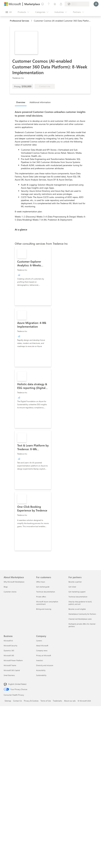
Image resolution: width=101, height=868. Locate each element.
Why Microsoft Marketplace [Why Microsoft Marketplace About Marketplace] (14, 582)
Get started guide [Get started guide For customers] (43, 587)
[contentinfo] (32, 21)
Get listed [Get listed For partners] (72, 587)
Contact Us (17, 701)
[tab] (21, 102)
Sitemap (8, 701)
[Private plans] (61, 4)
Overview (21, 102)
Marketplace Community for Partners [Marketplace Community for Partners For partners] (82, 614)
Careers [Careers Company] (39, 641)
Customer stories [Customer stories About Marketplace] (10, 592)
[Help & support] (49, 4)
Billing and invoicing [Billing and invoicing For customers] (44, 609)
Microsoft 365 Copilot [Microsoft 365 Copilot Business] (12, 670)
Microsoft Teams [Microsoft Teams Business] (10, 665)
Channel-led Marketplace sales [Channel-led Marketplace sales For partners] (80, 619)
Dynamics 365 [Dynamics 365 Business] (9, 650)
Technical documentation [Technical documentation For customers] (46, 592)
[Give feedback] (42, 4)
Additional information (40, 102)
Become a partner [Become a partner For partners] (75, 582)
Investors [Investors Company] (40, 660)
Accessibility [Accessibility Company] (41, 670)
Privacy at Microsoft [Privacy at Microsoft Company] (44, 655)
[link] (33, 276)
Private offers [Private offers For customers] (41, 597)
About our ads (70, 701)
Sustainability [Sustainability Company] (41, 675)
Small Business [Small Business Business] (9, 675)
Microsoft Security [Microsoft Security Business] (10, 646)
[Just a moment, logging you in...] (96, 4)
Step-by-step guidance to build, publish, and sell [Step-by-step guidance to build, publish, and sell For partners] (80, 603)
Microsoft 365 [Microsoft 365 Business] (9, 655)
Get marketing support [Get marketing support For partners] (77, 592)
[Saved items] (55, 4)
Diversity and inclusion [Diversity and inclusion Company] (45, 665)
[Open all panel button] (9, 12)
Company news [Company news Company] (42, 650)
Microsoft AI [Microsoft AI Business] (8, 641)
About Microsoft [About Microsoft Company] (42, 646)
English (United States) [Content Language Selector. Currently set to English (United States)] (17, 684)
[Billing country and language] (77, 4)
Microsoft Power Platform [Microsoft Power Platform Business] (13, 660)
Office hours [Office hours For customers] (41, 582)
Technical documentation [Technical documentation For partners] (78, 597)
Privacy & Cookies (31, 701)
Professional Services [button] (19, 21)
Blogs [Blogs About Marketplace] (6, 587)
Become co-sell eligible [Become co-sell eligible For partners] (77, 609)
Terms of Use (46, 701)
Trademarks (57, 701)
